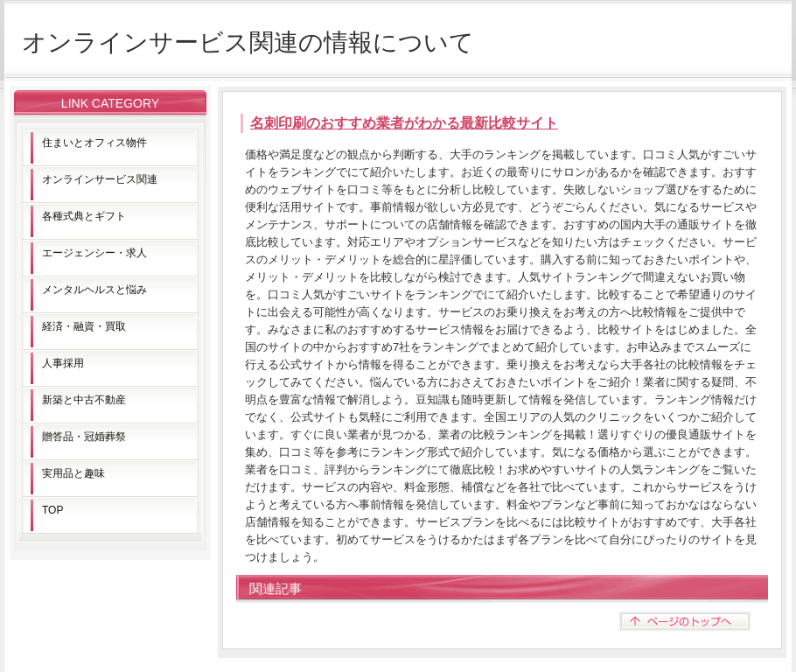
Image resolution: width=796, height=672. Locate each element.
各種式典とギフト (84, 216)
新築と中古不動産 (84, 400)
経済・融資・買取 (84, 326)
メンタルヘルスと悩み (94, 290)
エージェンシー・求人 (94, 253)
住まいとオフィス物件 (94, 143)
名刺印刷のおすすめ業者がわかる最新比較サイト (404, 123)
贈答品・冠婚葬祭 (84, 437)
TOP (52, 510)
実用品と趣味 (73, 473)
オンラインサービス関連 (100, 179)
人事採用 (63, 363)
